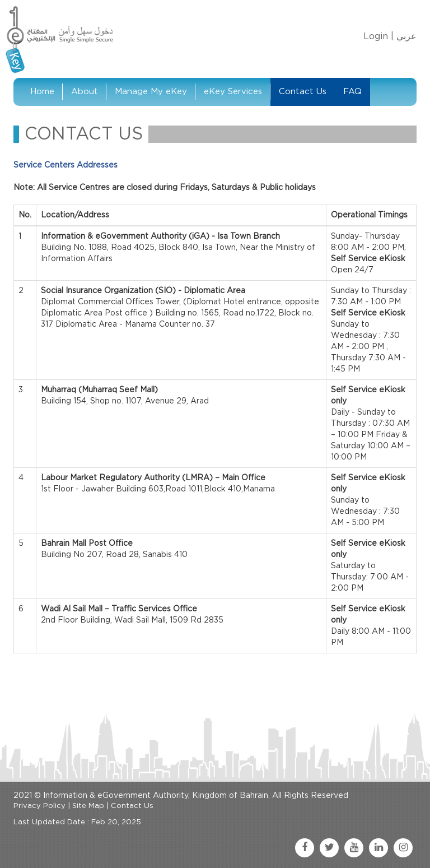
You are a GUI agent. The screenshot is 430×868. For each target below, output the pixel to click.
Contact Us (303, 92)
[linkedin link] (378, 848)
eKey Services (233, 92)
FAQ (352, 92)
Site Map (88, 806)
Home (42, 92)
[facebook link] (305, 848)
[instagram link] (403, 848)
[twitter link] (329, 848)
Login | (378, 36)
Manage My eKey (151, 92)
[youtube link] (354, 848)
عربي (406, 36)
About (85, 92)
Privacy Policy (39, 806)
